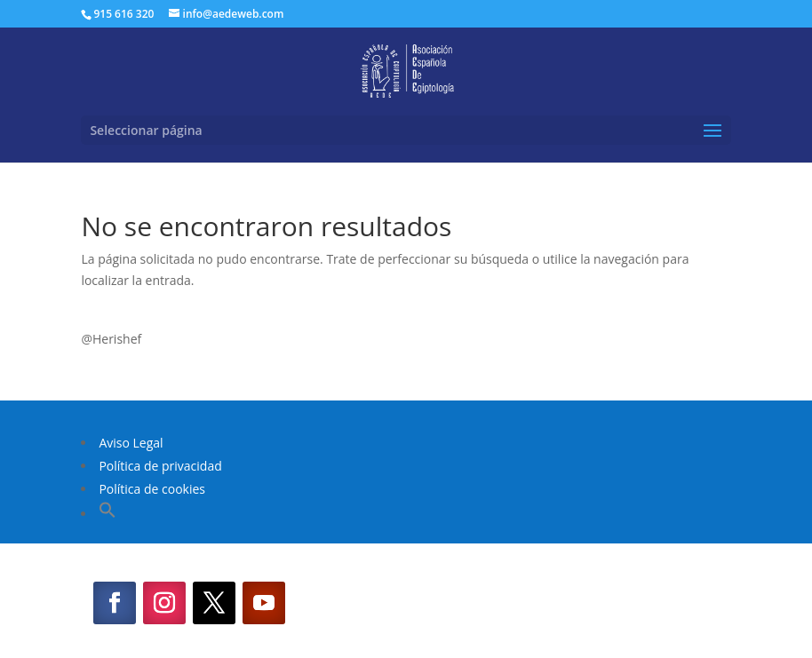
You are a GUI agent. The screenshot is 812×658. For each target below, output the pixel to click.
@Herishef (111, 339)
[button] (107, 514)
